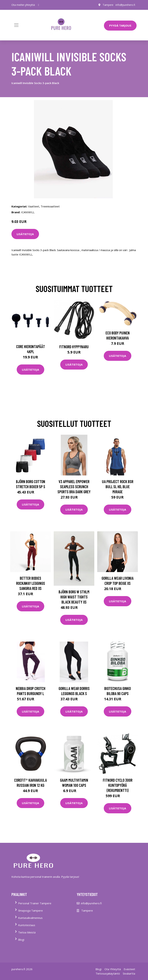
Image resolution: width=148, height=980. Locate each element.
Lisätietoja (25, 234)
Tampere (108, 5)
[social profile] (39, 5)
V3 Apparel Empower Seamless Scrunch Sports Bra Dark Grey (74, 487)
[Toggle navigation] (16, 25)
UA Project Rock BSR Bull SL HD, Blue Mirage (118, 487)
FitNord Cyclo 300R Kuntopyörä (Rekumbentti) (118, 785)
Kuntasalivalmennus (30, 918)
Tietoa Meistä (27, 932)
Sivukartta (129, 973)
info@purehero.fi (125, 5)
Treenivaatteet (50, 206)
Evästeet (129, 969)
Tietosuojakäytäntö (108, 973)
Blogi (21, 940)
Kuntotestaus (27, 925)
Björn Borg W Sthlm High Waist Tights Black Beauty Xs (74, 597)
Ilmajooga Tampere (30, 910)
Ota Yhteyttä (113, 969)
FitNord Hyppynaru (74, 347)
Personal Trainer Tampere (35, 903)
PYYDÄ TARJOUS (120, 25)
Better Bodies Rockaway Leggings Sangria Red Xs (31, 583)
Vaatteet (34, 206)
